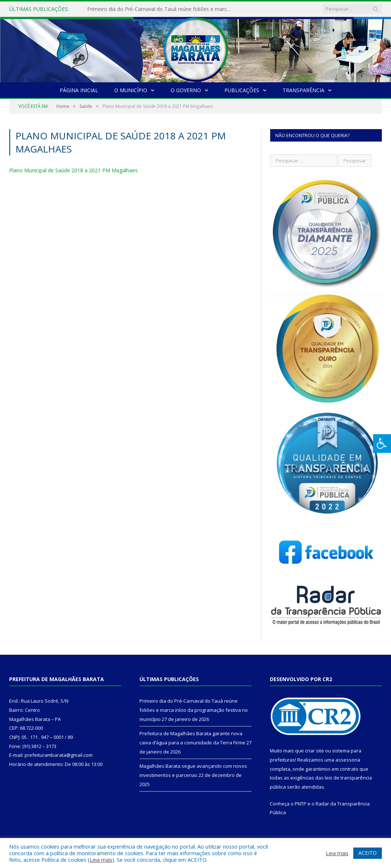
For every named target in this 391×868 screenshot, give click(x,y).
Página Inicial (79, 90)
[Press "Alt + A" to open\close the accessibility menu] (382, 444)
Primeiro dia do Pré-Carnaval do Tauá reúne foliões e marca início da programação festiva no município (162, 9)
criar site (314, 751)
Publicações (242, 90)
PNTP (301, 804)
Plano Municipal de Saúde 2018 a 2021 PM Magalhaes (73, 170)
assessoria (348, 760)
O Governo (186, 90)
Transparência (304, 90)
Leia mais (101, 860)
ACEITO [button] (368, 853)
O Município (131, 90)
